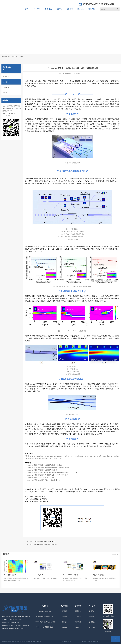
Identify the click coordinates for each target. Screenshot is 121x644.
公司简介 (92, 611)
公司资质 (92, 622)
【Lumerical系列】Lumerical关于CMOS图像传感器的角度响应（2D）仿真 (51, 473)
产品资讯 (21, 57)
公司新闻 (6, 76)
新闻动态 (48, 9)
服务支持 (70, 9)
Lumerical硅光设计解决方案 (45, 617)
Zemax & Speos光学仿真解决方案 (45, 622)
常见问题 (78, 616)
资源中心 (59, 9)
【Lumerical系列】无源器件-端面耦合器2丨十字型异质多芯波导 (47, 468)
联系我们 (91, 9)
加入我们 (92, 628)
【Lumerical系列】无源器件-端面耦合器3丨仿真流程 (43, 465)
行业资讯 (6, 93)
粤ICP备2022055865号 (65, 642)
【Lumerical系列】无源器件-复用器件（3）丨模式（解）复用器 (47, 475)
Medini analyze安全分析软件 (45, 627)
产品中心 (37, 9)
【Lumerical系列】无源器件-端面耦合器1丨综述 (42, 470)
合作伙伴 (92, 616)
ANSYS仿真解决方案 (45, 612)
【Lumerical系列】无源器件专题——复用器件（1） (43, 480)
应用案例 (78, 611)
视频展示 (78, 628)
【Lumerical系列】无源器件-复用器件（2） (40, 478)
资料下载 (78, 622)
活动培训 (6, 87)
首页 (27, 9)
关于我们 (81, 9)
